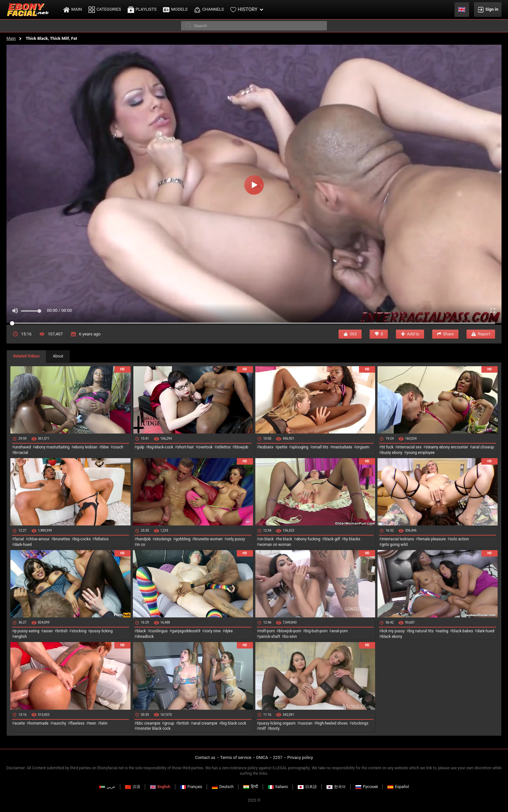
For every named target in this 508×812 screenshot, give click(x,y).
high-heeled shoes (332, 723)
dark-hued (23, 545)
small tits (320, 447)
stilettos (224, 447)
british (62, 631)
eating (443, 631)
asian (48, 631)
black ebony (392, 637)
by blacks (352, 539)
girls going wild (395, 545)
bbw (105, 447)
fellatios (102, 539)
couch (118, 447)
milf (263, 728)
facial (19, 539)
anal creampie (205, 723)
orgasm (363, 447)
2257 (278, 757)
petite (283, 447)
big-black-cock (161, 447)
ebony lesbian (86, 447)
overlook (205, 447)
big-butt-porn (316, 631)
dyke (229, 631)
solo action (459, 539)
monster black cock (154, 728)
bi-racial (21, 453)
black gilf (332, 539)
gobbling (183, 539)
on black (266, 539)
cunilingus (159, 631)
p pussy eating (27, 631)
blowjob (241, 447)
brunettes (62, 539)
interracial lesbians (398, 539)
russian (306, 723)
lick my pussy (393, 631)
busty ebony (392, 453)
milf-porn (267, 631)
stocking (79, 631)
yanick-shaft (270, 637)
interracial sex (410, 447)
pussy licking (102, 631)
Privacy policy (300, 757)
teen (92, 723)
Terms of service (236, 757)
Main (11, 38)
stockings (163, 539)
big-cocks (82, 539)
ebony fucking (308, 539)
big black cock (234, 723)
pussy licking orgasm (277, 723)
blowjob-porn (290, 631)
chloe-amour (39, 539)
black (141, 631)
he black (285, 539)
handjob (144, 539)
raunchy (59, 723)
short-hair (185, 447)
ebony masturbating (52, 447)
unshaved (23, 447)
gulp (140, 447)
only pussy (236, 539)
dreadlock (145, 637)
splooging (300, 447)
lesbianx (266, 447)
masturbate (342, 447)
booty (275, 728)
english (20, 637)
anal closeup (483, 447)
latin (104, 723)
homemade (39, 723)
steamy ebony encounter (447, 447)
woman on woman (275, 545)
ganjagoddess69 (186, 631)
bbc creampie (148, 723)
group (169, 723)
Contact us (205, 757)
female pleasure (432, 539)
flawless (77, 723)
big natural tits (421, 631)
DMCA (262, 757)
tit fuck (388, 447)
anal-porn (340, 631)
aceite (19, 723)
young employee (420, 453)
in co (141, 545)
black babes (463, 631)
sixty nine (213, 631)
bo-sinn (290, 637)
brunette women (208, 539)
